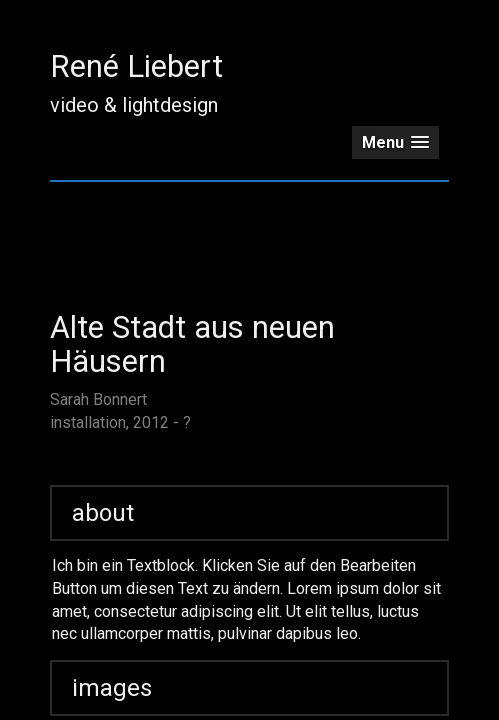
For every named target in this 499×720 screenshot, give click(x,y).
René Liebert (136, 66)
